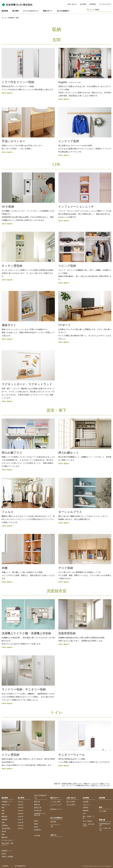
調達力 (36, 821)
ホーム (4, 18)
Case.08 (21, 822)
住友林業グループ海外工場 (40, 814)
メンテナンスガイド (56, 806)
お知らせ (53, 835)
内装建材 (11, 18)
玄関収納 (5, 825)
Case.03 (21, 808)
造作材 (4, 831)
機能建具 (5, 816)
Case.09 (21, 825)
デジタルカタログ (105, 4)
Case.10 (21, 828)
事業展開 (86, 811)
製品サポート (48, 11)
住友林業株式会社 (105, 824)
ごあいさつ (86, 805)
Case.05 (21, 814)
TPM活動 (37, 836)
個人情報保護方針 (20, 866)
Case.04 (21, 811)
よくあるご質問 (55, 802)
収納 (3, 822)
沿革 (84, 814)
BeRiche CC (6, 805)
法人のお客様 (71, 805)
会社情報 (83, 4)
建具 (3, 814)
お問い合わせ (72, 4)
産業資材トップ (7, 851)
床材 (3, 811)
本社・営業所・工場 (88, 817)
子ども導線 (103, 811)
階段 (3, 808)
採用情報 (93, 4)
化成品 (4, 854)
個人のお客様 (71, 802)
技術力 (36, 827)
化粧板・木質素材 (7, 857)
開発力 (36, 824)
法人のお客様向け (63, 11)
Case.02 (21, 805)
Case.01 (21, 802)
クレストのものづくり (31, 11)
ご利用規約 (5, 866)
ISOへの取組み (88, 821)
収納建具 (5, 819)
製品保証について (56, 809)
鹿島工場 (37, 802)
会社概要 (86, 802)
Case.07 (21, 819)
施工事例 (15, 11)
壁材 (3, 834)
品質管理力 (38, 830)
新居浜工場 (38, 808)
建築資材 (5, 837)
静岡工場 (37, 805)
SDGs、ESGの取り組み (88, 825)
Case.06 (21, 816)
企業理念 (86, 808)
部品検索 (53, 822)
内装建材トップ (7, 802)
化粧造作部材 (6, 828)
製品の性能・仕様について (7, 844)
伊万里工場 (38, 811)
